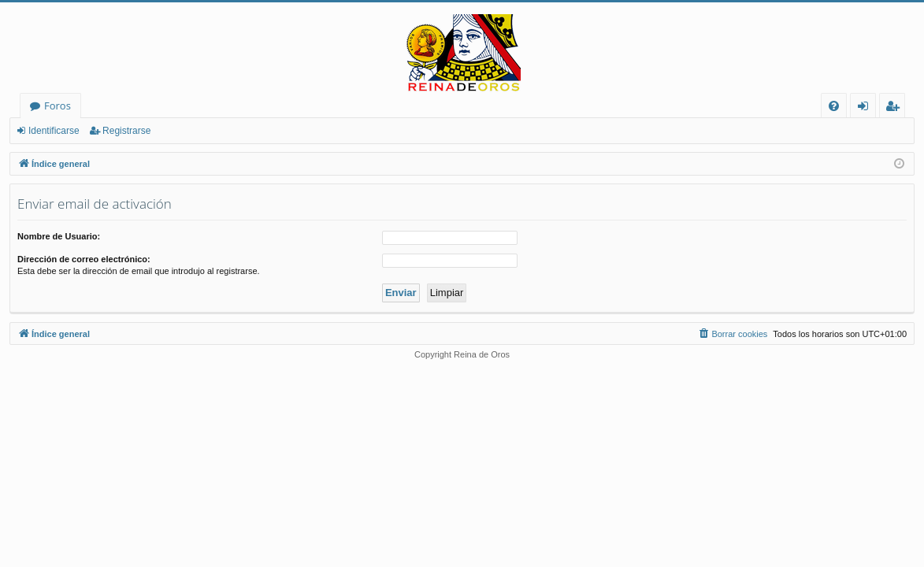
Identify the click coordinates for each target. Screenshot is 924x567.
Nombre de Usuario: (59, 236)
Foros (58, 106)
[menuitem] (834, 106)
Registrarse (126, 131)
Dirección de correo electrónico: (84, 259)
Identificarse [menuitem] (867, 108)
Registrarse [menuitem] (896, 108)
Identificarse (54, 131)
